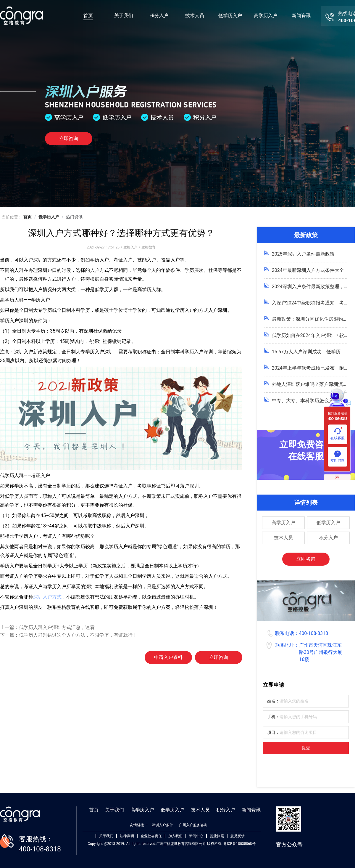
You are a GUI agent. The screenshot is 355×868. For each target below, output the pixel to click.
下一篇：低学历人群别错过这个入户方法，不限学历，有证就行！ (69, 635)
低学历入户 (230, 16)
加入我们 (175, 836)
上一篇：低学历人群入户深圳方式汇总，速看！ (50, 627)
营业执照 (217, 836)
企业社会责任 (151, 836)
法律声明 (127, 836)
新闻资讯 (301, 16)
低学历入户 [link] (49, 217)
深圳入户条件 (162, 825)
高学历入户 (266, 16)
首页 (88, 16)
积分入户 (159, 16)
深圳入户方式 (47, 597)
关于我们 (124, 16)
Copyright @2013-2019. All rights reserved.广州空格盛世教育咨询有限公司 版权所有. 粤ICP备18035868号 (171, 844)
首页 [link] (28, 217)
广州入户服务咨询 (193, 825)
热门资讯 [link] (74, 217)
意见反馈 (238, 836)
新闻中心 (196, 836)
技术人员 (195, 16)
